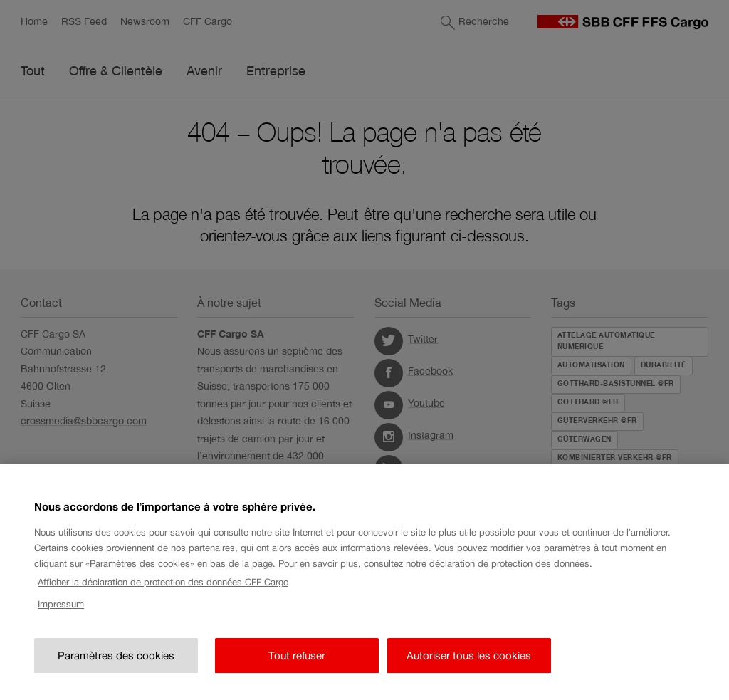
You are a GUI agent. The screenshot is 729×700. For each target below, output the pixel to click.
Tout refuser (297, 668)
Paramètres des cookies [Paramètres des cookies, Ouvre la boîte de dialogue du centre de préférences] (116, 668)
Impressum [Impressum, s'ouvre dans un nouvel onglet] (61, 616)
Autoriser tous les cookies (469, 668)
